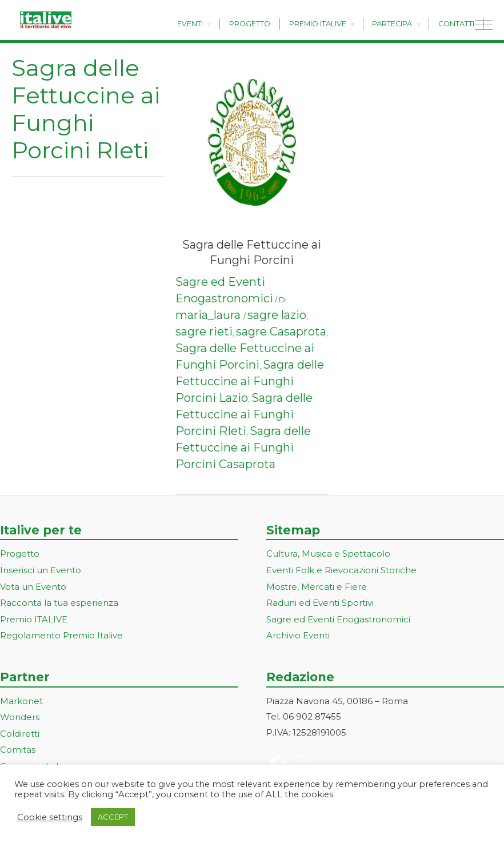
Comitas (18, 746)
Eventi (205, 24)
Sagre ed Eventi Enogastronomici (338, 618)
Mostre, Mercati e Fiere (317, 586)
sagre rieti (204, 331)
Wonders (20, 714)
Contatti (458, 24)
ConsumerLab (31, 762)
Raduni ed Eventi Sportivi (320, 602)
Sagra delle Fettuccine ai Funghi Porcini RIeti (244, 414)
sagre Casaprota (281, 331)
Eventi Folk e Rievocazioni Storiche (341, 570)
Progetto (262, 24)
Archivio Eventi (298, 634)
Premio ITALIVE (34, 618)
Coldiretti (20, 730)
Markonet (21, 698)
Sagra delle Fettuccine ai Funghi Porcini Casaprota (243, 448)
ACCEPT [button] (113, 817)
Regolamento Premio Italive (61, 634)
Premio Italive (326, 24)
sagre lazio (277, 315)
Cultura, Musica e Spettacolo (328, 554)
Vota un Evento (33, 586)
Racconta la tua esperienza (59, 602)
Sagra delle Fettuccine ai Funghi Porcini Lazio (250, 381)
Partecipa (397, 24)
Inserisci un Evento (41, 570)
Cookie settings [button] (50, 817)
